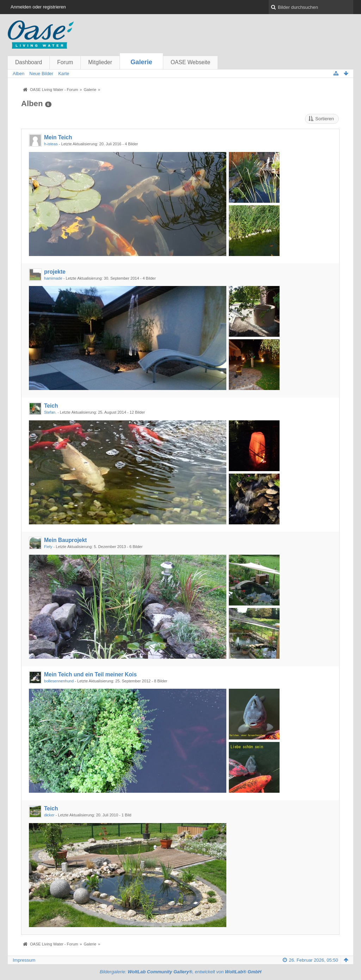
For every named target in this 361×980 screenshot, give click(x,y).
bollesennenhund (59, 681)
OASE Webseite (190, 62)
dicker (49, 815)
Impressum (24, 960)
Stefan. (50, 412)
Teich (51, 406)
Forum (65, 62)
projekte (55, 272)
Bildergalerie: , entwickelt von (181, 972)
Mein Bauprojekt (65, 540)
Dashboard (29, 62)
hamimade (53, 278)
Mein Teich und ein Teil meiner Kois (90, 674)
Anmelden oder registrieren (38, 7)
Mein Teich (58, 137)
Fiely (48, 547)
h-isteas (51, 144)
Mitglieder (100, 62)
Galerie (141, 62)
